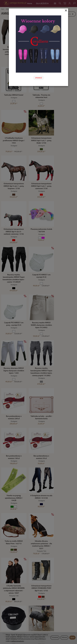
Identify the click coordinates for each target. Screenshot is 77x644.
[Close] (66, 10)
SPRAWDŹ (39, 78)
